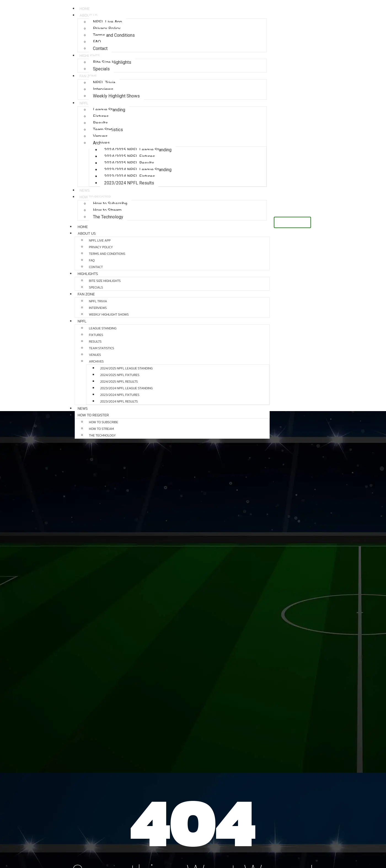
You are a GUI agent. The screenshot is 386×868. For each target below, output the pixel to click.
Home (83, 227)
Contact (96, 267)
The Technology (108, 217)
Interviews (103, 89)
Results (100, 123)
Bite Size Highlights (112, 62)
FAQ (97, 42)
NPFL (84, 103)
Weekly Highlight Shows (116, 96)
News (83, 408)
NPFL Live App (108, 22)
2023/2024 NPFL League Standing (138, 170)
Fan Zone (88, 76)
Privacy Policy (107, 29)
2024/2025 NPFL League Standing (138, 150)
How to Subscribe (110, 204)
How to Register (95, 197)
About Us (89, 15)
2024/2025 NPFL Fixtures (130, 156)
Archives (101, 143)
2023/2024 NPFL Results (129, 183)
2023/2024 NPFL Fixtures (130, 176)
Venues (100, 136)
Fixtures (101, 116)
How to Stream (107, 210)
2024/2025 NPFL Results (129, 163)
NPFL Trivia (104, 83)
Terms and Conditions (114, 35)
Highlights (90, 56)
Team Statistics (108, 130)
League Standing (109, 110)
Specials (101, 69)
